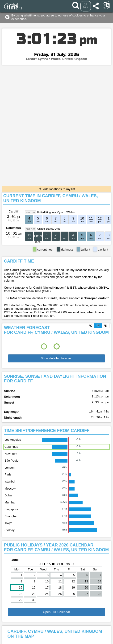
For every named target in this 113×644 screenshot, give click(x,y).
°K (105, 326)
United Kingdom (46, 212)
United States (45, 229)
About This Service (82, 635)
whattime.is (69, 640)
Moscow (10, 492)
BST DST (30, 212)
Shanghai (11, 520)
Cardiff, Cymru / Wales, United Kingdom (56, 59)
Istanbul (10, 485)
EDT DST (31, 229)
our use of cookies (70, 15)
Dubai (8, 499)
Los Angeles (13, 443)
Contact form (27, 635)
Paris (8, 478)
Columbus (14, 228)
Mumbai (10, 506)
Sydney (10, 534)
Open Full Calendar (56, 615)
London (10, 471)
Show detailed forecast (56, 358)
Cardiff (13, 211)
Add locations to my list (57, 189)
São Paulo (11, 464)
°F (98, 326)
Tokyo (8, 527)
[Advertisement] (56, 124)
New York (11, 457)
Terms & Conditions (52, 635)
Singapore (11, 513)
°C (90, 326)
